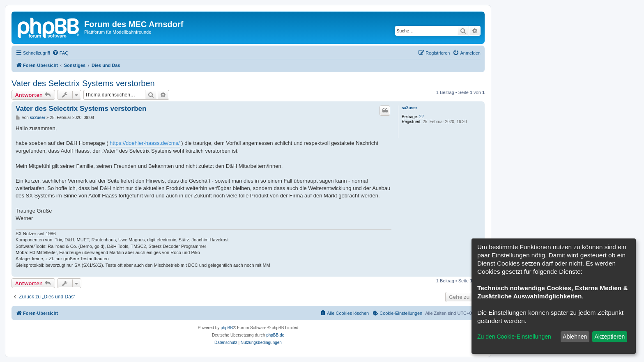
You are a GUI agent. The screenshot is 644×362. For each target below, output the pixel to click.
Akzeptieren (609, 337)
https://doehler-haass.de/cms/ (145, 143)
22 (422, 117)
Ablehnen (575, 337)
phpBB (227, 328)
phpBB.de (275, 335)
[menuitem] (60, 53)
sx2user (409, 108)
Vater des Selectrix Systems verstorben (83, 83)
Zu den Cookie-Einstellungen (514, 337)
